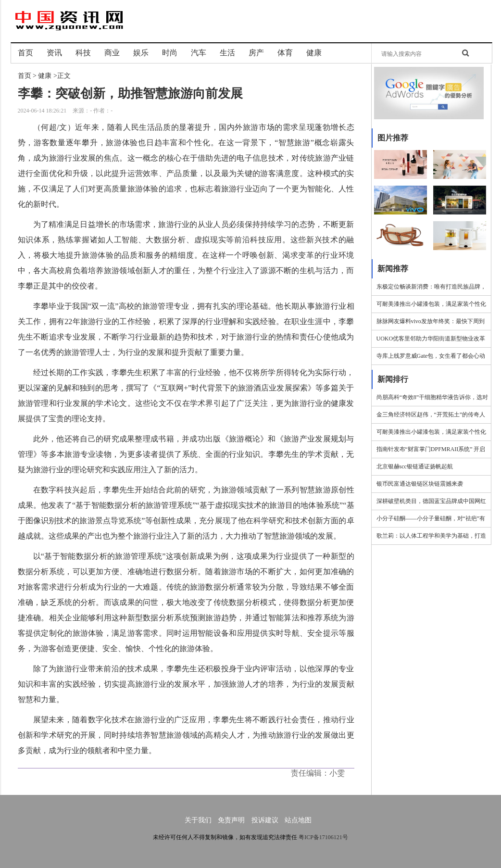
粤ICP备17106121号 (323, 837)
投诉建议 (265, 820)
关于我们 (198, 820)
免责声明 (231, 820)
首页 (25, 76)
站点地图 (298, 820)
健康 (45, 76)
